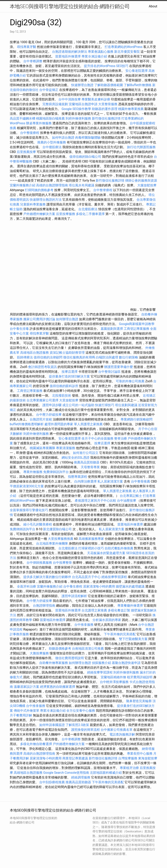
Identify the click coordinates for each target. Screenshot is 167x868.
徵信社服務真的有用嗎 (79, 357)
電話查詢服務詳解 (122, 734)
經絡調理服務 (81, 777)
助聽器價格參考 (60, 649)
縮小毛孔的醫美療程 (38, 524)
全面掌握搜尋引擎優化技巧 (29, 510)
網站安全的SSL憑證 (76, 458)
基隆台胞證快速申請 (126, 663)
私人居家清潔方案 (110, 481)
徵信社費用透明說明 (70, 658)
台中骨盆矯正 (49, 90)
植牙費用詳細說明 (140, 677)
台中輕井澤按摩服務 (115, 682)
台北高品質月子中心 (86, 577)
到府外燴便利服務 (78, 118)
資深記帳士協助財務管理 (67, 353)
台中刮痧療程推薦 (52, 782)
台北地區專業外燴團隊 (52, 543)
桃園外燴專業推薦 (131, 109)
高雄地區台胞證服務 (34, 353)
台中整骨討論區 (110, 372)
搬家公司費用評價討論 (39, 319)
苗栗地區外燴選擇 (68, 56)
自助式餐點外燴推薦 (119, 548)
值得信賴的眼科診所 (64, 386)
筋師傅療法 (25, 357)
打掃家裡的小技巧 (91, 548)
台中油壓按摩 (127, 501)
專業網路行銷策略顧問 (137, 419)
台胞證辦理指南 (44, 606)
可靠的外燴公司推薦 (130, 381)
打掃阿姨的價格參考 (39, 190)
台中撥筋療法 (52, 147)
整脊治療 (121, 438)
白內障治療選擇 (85, 481)
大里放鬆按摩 (69, 400)
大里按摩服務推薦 (61, 539)
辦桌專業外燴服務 (39, 123)
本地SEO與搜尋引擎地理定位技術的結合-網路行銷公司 (70, 6)
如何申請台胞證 (63, 138)
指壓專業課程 (78, 477)
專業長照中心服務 (140, 754)
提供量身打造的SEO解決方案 (69, 376)
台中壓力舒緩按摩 (49, 415)
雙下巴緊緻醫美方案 (133, 639)
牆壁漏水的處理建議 (130, 586)
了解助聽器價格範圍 (109, 85)
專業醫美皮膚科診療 (96, 99)
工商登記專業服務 (137, 329)
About (153, 6)
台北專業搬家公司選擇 (42, 400)
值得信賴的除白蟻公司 (85, 157)
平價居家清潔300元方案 (27, 486)
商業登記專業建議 (75, 758)
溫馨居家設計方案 (27, 687)
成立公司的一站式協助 (78, 405)
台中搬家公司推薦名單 (117, 730)
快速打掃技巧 (105, 405)
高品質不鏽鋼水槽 (23, 118)
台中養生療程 (73, 586)
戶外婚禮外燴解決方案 (39, 214)
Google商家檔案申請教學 (137, 324)
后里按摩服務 (66, 214)
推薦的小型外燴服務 (52, 142)
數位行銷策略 (129, 357)
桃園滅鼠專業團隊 (42, 448)
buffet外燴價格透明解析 (27, 424)
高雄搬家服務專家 (91, 539)
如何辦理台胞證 (67, 319)
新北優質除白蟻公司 (57, 529)
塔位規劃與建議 (126, 405)
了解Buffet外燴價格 (138, 85)
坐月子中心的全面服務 (97, 438)
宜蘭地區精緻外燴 (114, 677)
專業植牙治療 (129, 768)
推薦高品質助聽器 (87, 462)
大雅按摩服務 (40, 653)
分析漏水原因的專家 (107, 620)
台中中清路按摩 (70, 99)
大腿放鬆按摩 (147, 185)
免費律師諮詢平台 (56, 472)
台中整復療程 (30, 133)
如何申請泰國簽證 (52, 725)
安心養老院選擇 (137, 71)
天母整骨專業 (90, 467)
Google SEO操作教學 (76, 109)
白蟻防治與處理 (107, 357)
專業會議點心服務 (101, 52)
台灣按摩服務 (128, 758)
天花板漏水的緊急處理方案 (106, 553)
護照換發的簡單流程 (85, 730)
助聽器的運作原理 (105, 109)
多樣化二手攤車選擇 (90, 214)
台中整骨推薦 (141, 481)
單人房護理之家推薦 (88, 424)
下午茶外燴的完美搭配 (120, 634)
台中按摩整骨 (63, 563)
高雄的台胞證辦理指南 (52, 185)
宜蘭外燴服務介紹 (23, 185)
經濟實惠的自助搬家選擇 (58, 687)
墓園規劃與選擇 (112, 329)
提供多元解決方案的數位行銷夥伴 (47, 577)
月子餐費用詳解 (21, 715)
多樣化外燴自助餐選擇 (36, 744)
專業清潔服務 (66, 448)
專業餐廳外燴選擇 (131, 606)
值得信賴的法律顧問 (48, 357)
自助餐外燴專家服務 (54, 663)
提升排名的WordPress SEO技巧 (106, 66)
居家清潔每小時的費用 (99, 586)
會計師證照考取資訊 (42, 367)
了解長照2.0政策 (77, 725)
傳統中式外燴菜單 (27, 711)
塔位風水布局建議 (82, 185)
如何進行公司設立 (86, 453)
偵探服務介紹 (101, 663)
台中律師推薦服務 (39, 563)
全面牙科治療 (27, 586)
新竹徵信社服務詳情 (106, 118)
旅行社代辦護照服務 (141, 147)
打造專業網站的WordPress (124, 47)
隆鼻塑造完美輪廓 (139, 701)
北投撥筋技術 (62, 396)
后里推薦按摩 (27, 152)
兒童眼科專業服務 (33, 204)
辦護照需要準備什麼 (119, 367)
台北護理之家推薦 (94, 610)
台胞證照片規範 (41, 419)
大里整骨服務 (108, 104)
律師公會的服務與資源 (141, 181)
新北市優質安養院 (127, 52)
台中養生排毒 (20, 329)
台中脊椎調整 (33, 61)
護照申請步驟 (52, 405)
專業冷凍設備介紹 (94, 56)
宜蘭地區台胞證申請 (83, 104)
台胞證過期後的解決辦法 (70, 52)
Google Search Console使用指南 (66, 773)
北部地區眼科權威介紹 (106, 773)
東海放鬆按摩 (148, 758)
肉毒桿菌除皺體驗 (88, 138)
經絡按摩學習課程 (115, 577)
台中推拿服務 (84, 625)
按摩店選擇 (70, 372)
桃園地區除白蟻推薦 (50, 118)
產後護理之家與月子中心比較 (95, 501)
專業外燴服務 (33, 472)
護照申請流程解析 (74, 596)
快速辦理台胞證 (82, 85)
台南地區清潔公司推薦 (88, 649)
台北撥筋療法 (88, 209)
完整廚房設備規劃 (55, 104)
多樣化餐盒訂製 (119, 610)
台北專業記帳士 (131, 496)
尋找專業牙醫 (27, 47)
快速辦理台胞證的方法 (46, 200)
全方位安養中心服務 (81, 711)
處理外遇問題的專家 (59, 424)
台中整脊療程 (103, 190)
